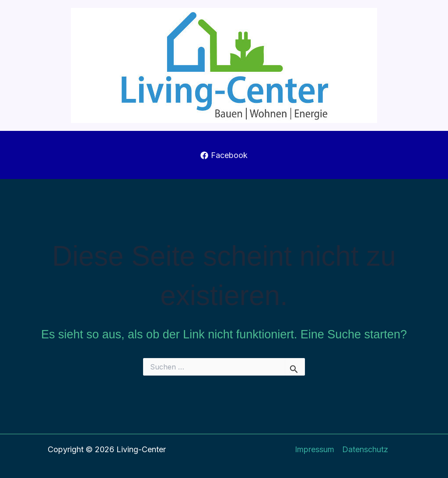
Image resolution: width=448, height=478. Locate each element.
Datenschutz (365, 449)
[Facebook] (224, 155)
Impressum (315, 449)
